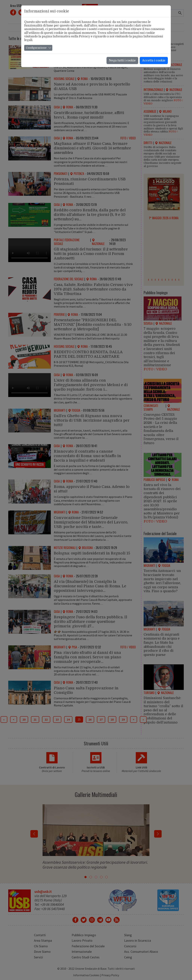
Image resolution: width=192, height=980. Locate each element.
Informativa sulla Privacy (71, 36)
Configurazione (36, 48)
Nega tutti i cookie (122, 60)
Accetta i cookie (154, 60)
